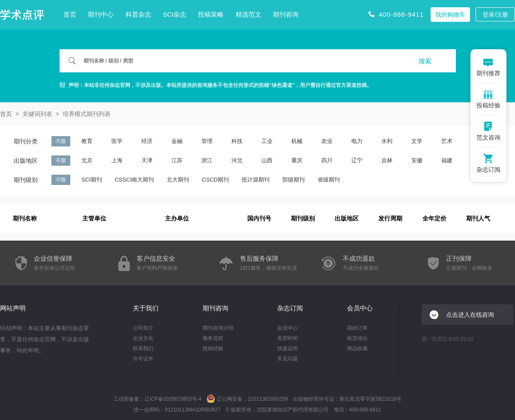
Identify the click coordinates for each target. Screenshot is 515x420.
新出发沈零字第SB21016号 (370, 399)
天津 (147, 160)
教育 (87, 141)
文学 (417, 141)
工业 (267, 141)
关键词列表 (37, 114)
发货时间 (287, 338)
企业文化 (143, 338)
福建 (447, 160)
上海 (117, 160)
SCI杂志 (175, 14)
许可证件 (143, 359)
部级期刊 (293, 180)
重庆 (297, 160)
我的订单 (357, 328)
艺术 (447, 141)
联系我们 (143, 349)
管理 (207, 141)
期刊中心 (101, 14)
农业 (327, 141)
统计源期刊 (256, 180)
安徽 (417, 160)
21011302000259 (268, 399)
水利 (387, 141)
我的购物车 (450, 15)
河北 (237, 160)
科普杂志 (138, 14)
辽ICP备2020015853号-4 (173, 399)
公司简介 (143, 328)
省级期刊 (329, 180)
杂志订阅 (290, 308)
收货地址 (357, 338)
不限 (61, 141)
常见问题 (287, 359)
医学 (117, 141)
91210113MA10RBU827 (192, 410)
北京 (87, 160)
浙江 (207, 160)
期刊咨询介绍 (218, 328)
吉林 (387, 160)
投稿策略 (211, 14)
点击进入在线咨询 (470, 315)
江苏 (177, 160)
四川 (327, 160)
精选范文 (249, 14)
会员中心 (287, 328)
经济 (147, 141)
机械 (297, 141)
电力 (357, 141)
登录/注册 (495, 15)
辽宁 (357, 160)
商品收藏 (357, 349)
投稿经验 (213, 349)
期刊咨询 (286, 14)
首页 (70, 14)
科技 (237, 141)
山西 (267, 160)
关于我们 (146, 308)
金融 (177, 141)
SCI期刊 (92, 180)
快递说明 (287, 349)
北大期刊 (178, 180)
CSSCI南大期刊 (135, 180)
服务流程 (213, 338)
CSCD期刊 (215, 180)
